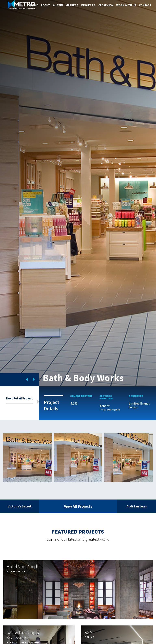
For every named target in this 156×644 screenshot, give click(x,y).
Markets (72, 5)
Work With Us (126, 5)
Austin (58, 5)
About (45, 5)
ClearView (106, 5)
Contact (145, 5)
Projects (88, 5)
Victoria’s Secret (19, 506)
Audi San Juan (137, 506)
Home (34, 5)
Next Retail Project (19, 398)
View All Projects (78, 506)
